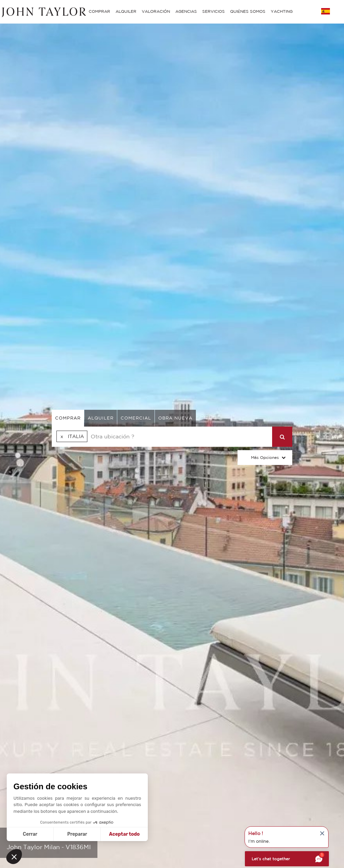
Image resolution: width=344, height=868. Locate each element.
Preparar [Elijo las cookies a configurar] (77, 834)
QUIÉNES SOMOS (248, 11)
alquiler (101, 418)
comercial (136, 418)
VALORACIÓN (156, 11)
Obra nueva (175, 418)
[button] (14, 857)
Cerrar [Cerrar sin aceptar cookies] (30, 834)
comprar (68, 418)
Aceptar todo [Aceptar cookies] (124, 834)
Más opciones (265, 457)
